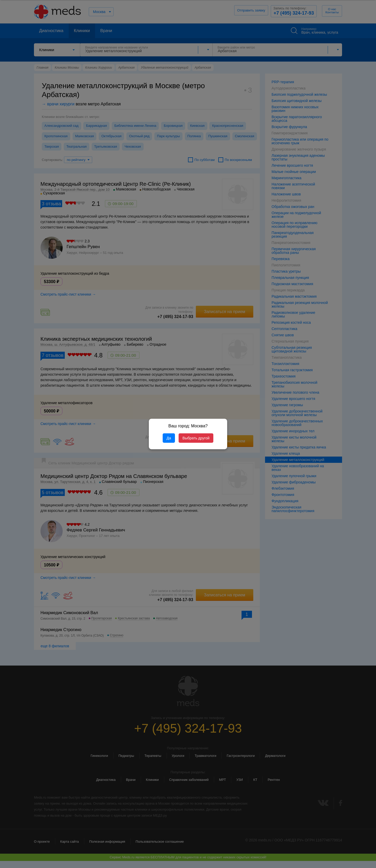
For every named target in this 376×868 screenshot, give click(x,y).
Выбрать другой (196, 438)
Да (169, 438)
